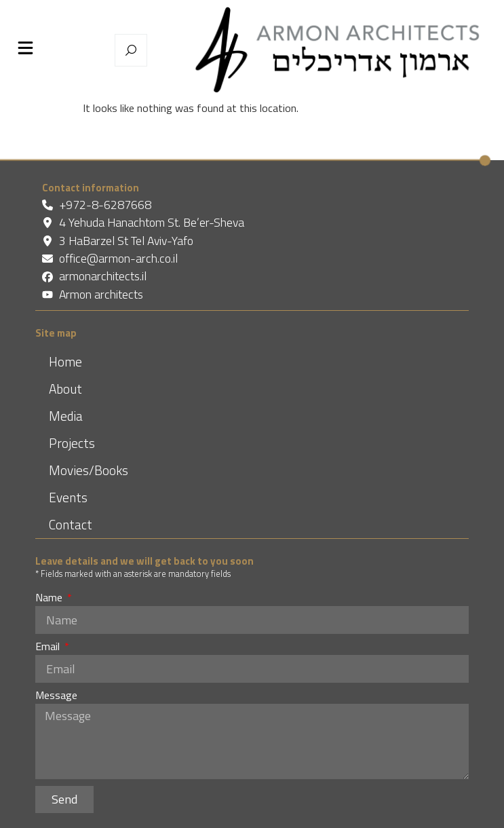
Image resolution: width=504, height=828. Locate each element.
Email (49, 647)
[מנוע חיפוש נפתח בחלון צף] (131, 50)
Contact (71, 524)
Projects (72, 443)
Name (50, 599)
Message (56, 696)
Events (68, 497)
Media (66, 416)
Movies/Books (89, 470)
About (65, 389)
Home (65, 361)
